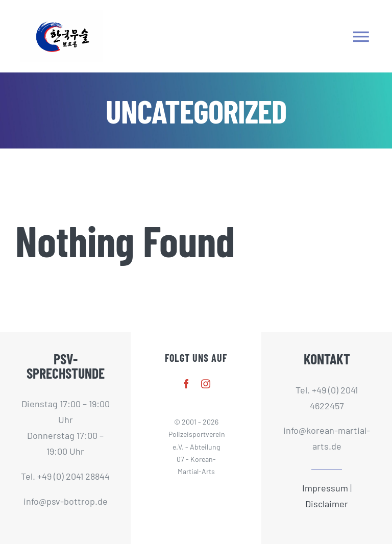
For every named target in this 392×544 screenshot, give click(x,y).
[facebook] (186, 384)
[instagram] (206, 384)
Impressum (325, 488)
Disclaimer (327, 504)
